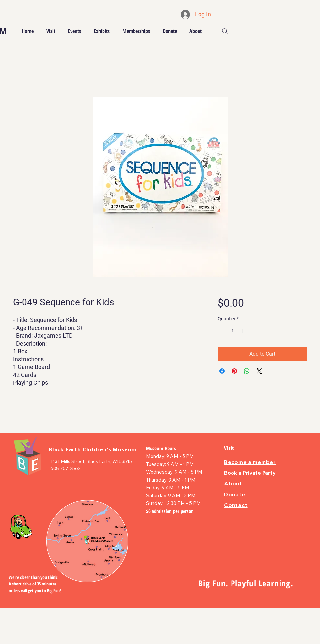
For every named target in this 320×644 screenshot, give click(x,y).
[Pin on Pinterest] (234, 371)
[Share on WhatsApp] (247, 371)
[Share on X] (259, 371)
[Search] (225, 31)
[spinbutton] (233, 331)
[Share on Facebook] (222, 371)
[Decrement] (223, 331)
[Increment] (243, 331)
